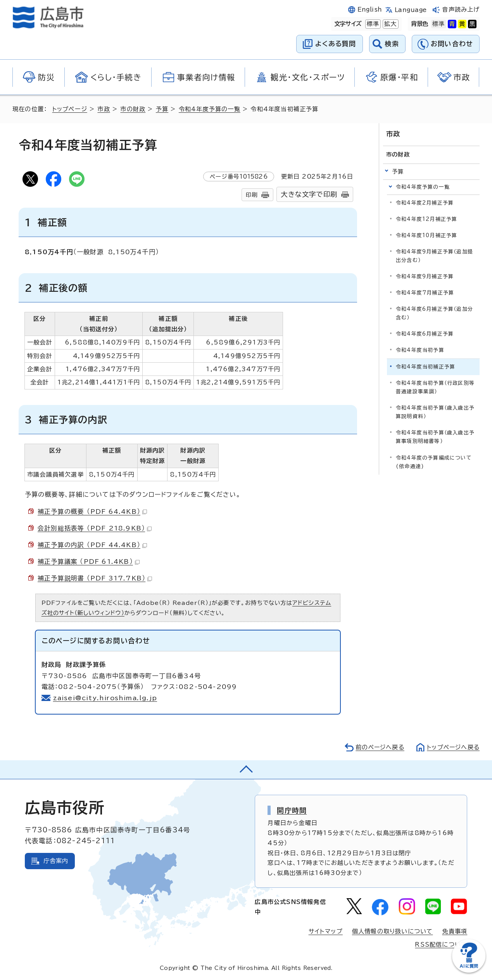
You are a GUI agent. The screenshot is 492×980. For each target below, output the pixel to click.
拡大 (390, 24)
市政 (104, 109)
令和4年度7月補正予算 (425, 293)
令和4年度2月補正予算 (425, 203)
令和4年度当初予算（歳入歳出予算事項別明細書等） (435, 437)
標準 (372, 24)
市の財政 (133, 109)
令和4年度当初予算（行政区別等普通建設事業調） (435, 387)
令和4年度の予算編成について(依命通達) (434, 462)
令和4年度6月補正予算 (425, 334)
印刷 (252, 195)
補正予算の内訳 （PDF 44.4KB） (92, 545)
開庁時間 (292, 810)
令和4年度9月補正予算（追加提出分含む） (434, 256)
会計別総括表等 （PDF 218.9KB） (95, 528)
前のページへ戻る (378, 747)
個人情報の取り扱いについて (393, 931)
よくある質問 (336, 44)
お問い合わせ (452, 44)
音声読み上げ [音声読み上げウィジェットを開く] (461, 9)
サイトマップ (326, 931)
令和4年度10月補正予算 (426, 235)
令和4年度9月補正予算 (425, 276)
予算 (162, 109)
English (370, 9)
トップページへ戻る (452, 747)
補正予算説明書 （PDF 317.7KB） (95, 578)
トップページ (70, 109)
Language (411, 10)
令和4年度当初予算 (420, 350)
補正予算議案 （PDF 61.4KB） (89, 561)
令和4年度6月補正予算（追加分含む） (434, 313)
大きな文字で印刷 (309, 194)
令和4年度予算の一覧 (210, 109)
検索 (392, 44)
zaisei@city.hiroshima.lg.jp (105, 698)
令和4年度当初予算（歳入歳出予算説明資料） (435, 412)
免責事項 (455, 931)
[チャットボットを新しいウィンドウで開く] (469, 971)
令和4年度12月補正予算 (426, 219)
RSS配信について (441, 945)
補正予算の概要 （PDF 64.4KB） (92, 512)
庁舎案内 (56, 861)
